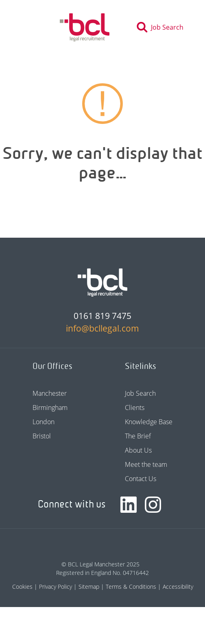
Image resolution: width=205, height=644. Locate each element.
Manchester (50, 393)
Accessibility (178, 587)
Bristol (42, 436)
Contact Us (141, 479)
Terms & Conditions (131, 587)
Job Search (140, 393)
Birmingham (50, 408)
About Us (138, 450)
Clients (135, 408)
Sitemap (89, 587)
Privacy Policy (56, 587)
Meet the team (146, 464)
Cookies (22, 587)
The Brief (138, 436)
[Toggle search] (162, 27)
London (44, 422)
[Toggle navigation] (28, 27)
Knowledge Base (149, 422)
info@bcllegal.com (102, 328)
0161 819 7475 (102, 316)
